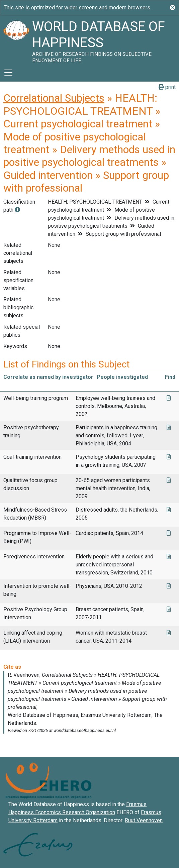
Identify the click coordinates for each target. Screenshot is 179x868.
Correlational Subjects (54, 98)
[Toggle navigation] (8, 73)
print (167, 87)
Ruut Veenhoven (144, 820)
